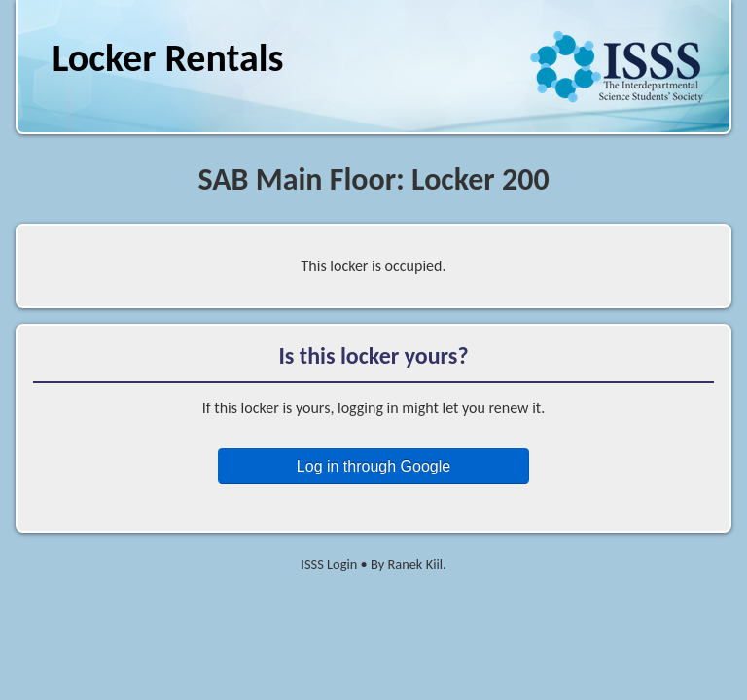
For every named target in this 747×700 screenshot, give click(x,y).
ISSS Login (329, 564)
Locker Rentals (167, 58)
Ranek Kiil (415, 564)
